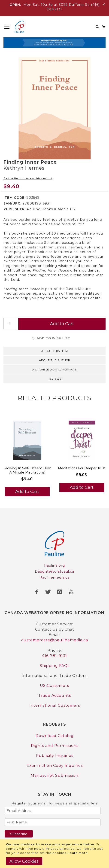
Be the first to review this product (28, 178)
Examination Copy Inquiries (55, 766)
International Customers (55, 705)
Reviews (55, 379)
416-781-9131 (54, 656)
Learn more (78, 853)
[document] (55, 854)
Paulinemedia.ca (54, 578)
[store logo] (19, 27)
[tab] (54, 351)
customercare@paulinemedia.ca (55, 640)
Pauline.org (54, 565)
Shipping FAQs (55, 666)
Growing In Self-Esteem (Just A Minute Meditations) (27, 470)
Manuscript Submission (54, 775)
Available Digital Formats (54, 370)
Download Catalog (55, 736)
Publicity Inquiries (54, 756)
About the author (55, 360)
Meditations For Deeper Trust (82, 468)
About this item (55, 351)
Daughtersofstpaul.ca (54, 572)
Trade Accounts (55, 695)
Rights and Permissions (55, 746)
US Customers (54, 686)
